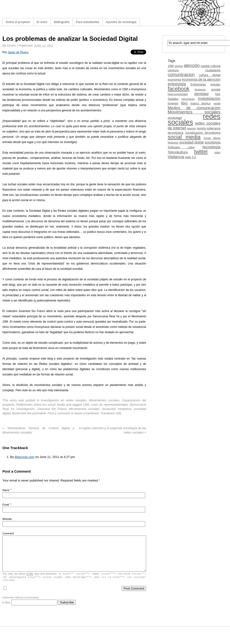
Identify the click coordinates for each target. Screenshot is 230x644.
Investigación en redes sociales (64, 400)
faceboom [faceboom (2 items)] (200, 90)
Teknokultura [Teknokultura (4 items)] (178, 152)
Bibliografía (62, 22)
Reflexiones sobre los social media (41, 405)
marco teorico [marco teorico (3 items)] (200, 103)
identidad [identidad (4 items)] (201, 94)
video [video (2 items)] (217, 152)
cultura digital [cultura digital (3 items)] (210, 75)
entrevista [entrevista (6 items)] (177, 84)
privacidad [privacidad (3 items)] (175, 118)
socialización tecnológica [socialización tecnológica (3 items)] (203, 133)
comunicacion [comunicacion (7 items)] (181, 75)
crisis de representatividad (109, 405)
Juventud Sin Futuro (52, 409)
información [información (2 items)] (188, 99)
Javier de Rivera (18, 52)
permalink (39, 413)
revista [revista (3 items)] (201, 128)
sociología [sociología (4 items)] (213, 142)
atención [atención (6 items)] (192, 66)
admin (11, 46)
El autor (42, 22)
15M (86, 405)
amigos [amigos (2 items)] (179, 66)
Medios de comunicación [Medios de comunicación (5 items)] (194, 108)
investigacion (26, 409)
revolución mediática (117, 409)
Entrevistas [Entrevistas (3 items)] (198, 84)
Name (6, 490)
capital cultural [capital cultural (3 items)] (210, 66)
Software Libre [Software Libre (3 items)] (181, 147)
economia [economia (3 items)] (174, 80)
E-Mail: (30, 604)
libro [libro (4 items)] (184, 103)
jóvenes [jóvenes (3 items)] (173, 103)
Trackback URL (111, 413)
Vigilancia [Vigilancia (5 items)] (176, 157)
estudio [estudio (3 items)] (215, 84)
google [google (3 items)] (216, 89)
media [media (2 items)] (217, 103)
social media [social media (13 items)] (184, 137)
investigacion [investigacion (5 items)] (209, 98)
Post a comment (59, 413)
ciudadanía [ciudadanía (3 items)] (213, 70)
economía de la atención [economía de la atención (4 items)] (201, 79)
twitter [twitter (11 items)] (201, 152)
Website (7, 519)
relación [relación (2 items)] (191, 128)
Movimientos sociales (104, 400)
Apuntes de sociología (121, 22)
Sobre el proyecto (18, 22)
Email (6, 505)
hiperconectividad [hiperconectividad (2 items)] (178, 94)
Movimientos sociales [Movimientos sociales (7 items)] (194, 112)
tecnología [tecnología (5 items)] (211, 147)
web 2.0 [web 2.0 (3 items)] (191, 157)
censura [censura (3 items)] (173, 70)
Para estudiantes (88, 22)
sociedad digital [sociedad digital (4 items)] (191, 142)
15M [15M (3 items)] (171, 66)
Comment (8, 533)
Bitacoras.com (24, 457)
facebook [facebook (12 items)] (179, 89)
